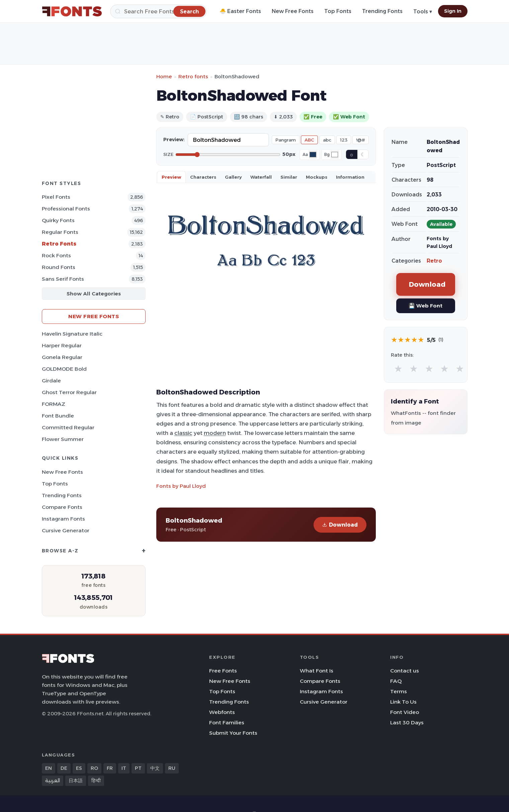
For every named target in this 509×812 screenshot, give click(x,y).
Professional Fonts (66, 209)
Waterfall (261, 177)
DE (64, 768)
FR (110, 768)
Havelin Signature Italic (72, 334)
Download (340, 525)
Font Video (405, 712)
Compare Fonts (62, 507)
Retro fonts (193, 76)
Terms (399, 691)
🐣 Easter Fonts (240, 11)
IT (124, 768)
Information (350, 177)
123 (344, 140)
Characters (203, 177)
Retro (434, 261)
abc (327, 140)
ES (79, 768)
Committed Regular (68, 427)
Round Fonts (59, 267)
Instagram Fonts (63, 519)
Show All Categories (94, 294)
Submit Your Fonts (233, 733)
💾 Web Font (426, 306)
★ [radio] (398, 369)
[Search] (158, 11)
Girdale (51, 381)
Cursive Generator (66, 530)
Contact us (405, 671)
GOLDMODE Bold (64, 369)
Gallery (233, 177)
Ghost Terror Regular (69, 392)
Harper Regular (62, 345)
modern (215, 433)
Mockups (317, 177)
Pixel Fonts (56, 197)
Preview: (174, 140)
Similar (289, 177)
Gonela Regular (62, 357)
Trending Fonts (382, 11)
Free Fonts (223, 671)
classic (183, 433)
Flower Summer (63, 439)
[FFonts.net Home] (72, 11)
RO (94, 768)
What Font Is (317, 671)
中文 (155, 768)
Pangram (286, 140)
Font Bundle (58, 416)
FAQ (396, 681)
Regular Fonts (60, 232)
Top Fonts (338, 11)
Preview (171, 177)
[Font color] (313, 155)
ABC (309, 140)
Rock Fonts (56, 255)
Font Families (227, 723)
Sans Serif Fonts (63, 279)
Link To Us (403, 702)
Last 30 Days (407, 723)
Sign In (453, 11)
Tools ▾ (423, 12)
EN (49, 768)
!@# (361, 140)
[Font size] (228, 155)
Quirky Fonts (58, 220)
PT (138, 768)
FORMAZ (54, 404)
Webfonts (222, 712)
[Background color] (335, 155)
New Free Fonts (293, 11)
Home (164, 76)
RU (172, 768)
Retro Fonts (59, 244)
